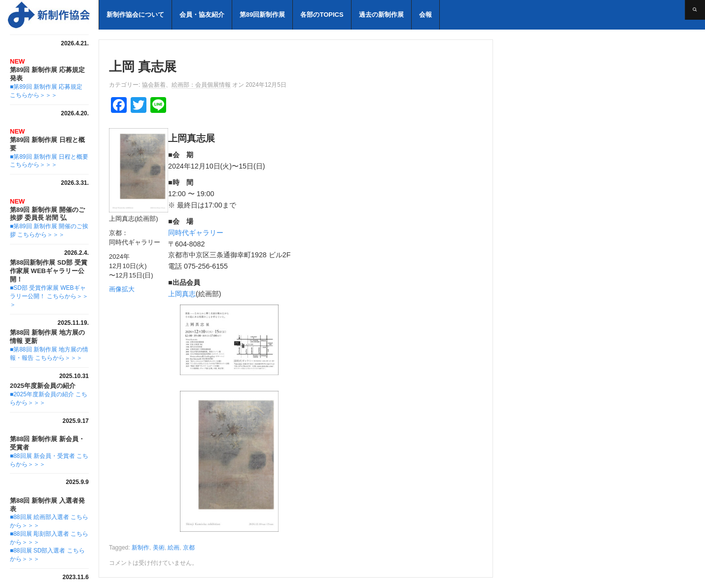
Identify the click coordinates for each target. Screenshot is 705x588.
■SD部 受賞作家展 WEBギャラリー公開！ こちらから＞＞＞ (49, 296)
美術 (159, 548)
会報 (425, 15)
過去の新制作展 (381, 15)
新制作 (141, 548)
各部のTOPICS (322, 15)
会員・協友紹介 (202, 15)
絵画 (174, 548)
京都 (189, 548)
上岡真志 (182, 294)
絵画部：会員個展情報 (201, 85)
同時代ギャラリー (196, 233)
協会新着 (154, 85)
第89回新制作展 (262, 15)
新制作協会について (135, 15)
